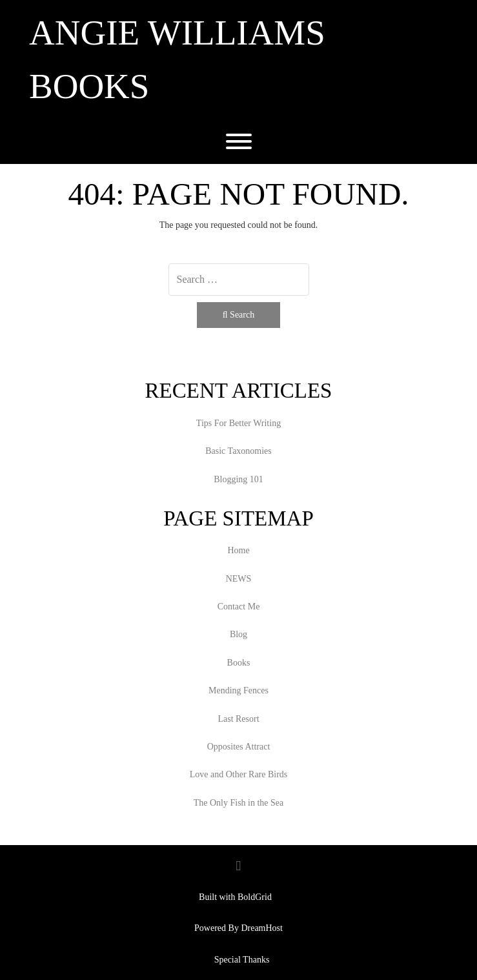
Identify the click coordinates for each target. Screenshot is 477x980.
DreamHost (262, 928)
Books (239, 663)
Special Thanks (242, 960)
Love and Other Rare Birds (239, 774)
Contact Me (239, 607)
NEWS (239, 579)
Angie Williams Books (177, 59)
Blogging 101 (238, 479)
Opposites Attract (239, 747)
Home (238, 550)
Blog (238, 634)
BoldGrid (255, 897)
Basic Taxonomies (238, 451)
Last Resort (238, 719)
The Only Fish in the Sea (239, 803)
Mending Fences (238, 690)
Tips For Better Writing (238, 423)
